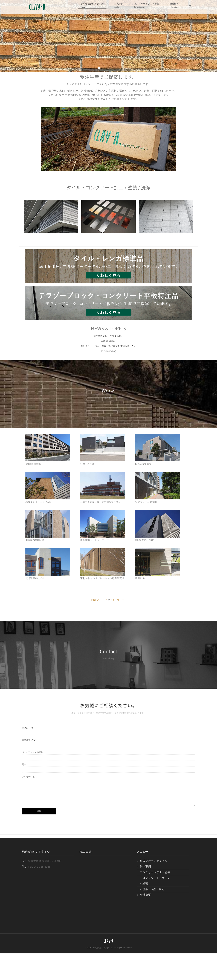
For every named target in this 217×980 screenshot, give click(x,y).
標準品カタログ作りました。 (108, 340)
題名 (24, 791)
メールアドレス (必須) (32, 779)
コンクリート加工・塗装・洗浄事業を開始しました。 (109, 350)
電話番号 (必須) (29, 767)
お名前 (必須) (28, 755)
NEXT (120, 627)
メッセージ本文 (29, 803)
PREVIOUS (98, 627)
